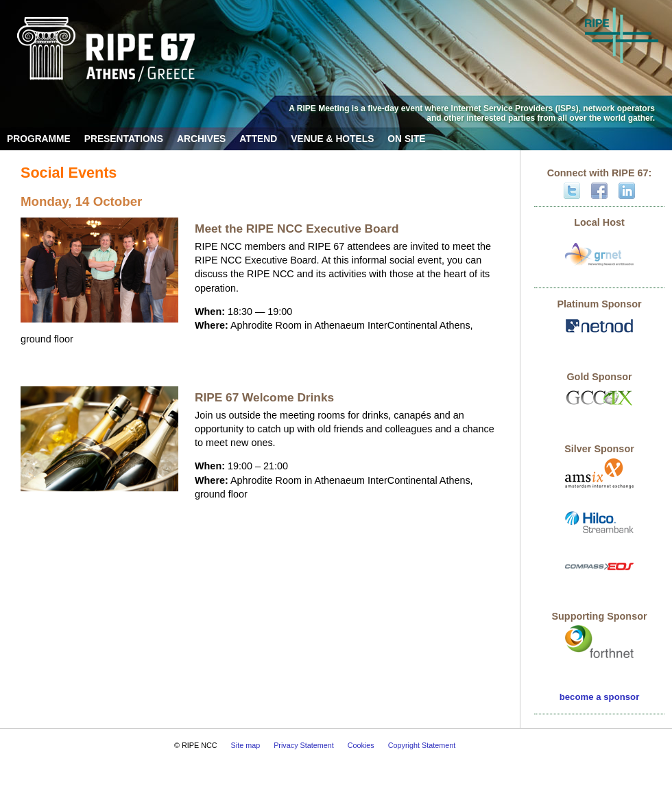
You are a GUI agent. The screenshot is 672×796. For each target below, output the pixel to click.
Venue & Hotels (332, 139)
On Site (406, 139)
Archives (201, 139)
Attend (258, 139)
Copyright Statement (422, 745)
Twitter (572, 191)
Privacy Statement (304, 745)
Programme (39, 139)
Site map (246, 745)
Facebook (599, 191)
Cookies (361, 745)
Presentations (124, 139)
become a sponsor (600, 697)
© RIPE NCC (196, 745)
